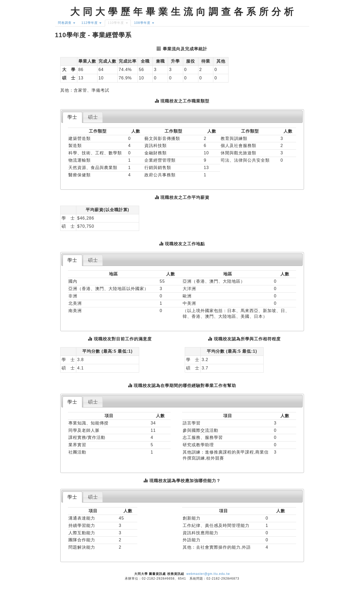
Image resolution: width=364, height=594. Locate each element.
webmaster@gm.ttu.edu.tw (208, 574)
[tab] (72, 117)
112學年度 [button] (91, 23)
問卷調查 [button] (67, 23)
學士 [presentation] (72, 117)
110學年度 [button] (118, 23)
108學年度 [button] (144, 23)
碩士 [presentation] (93, 117)
